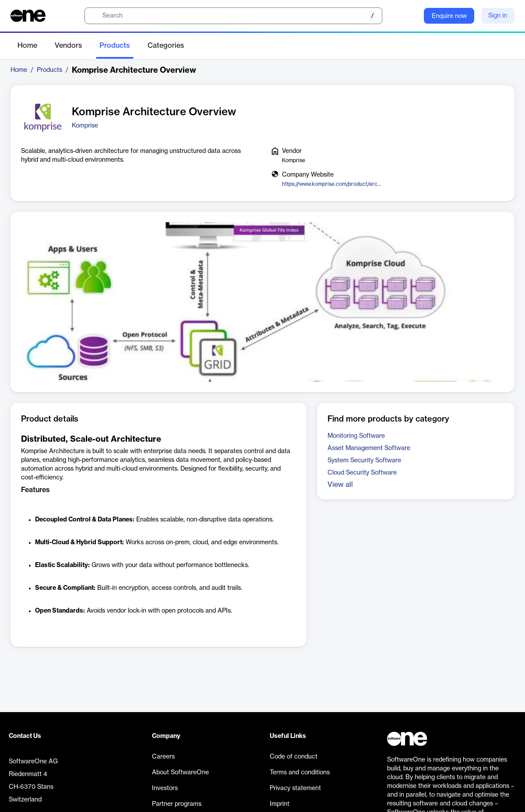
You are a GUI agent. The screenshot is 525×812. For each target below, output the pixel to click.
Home (27, 46)
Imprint (280, 804)
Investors (165, 788)
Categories (166, 46)
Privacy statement (295, 788)
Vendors (68, 46)
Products (115, 46)
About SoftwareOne (180, 773)
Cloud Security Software (362, 473)
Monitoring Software (356, 436)
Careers (163, 757)
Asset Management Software (369, 448)
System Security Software (364, 461)
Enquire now (449, 16)
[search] (233, 16)
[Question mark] (412, 16)
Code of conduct (294, 757)
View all (340, 485)
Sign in (498, 16)
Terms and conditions (300, 773)
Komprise (85, 126)
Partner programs (177, 804)
